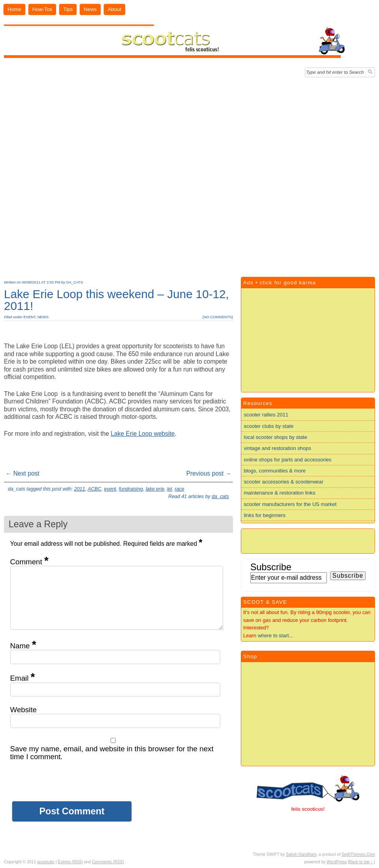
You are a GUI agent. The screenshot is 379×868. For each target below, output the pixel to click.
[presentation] (70, 786)
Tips (68, 9)
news (43, 317)
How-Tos (42, 9)
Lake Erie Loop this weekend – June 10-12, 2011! (116, 300)
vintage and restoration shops (278, 448)
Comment (29, 562)
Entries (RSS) (70, 862)
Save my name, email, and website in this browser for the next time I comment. (112, 753)
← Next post (23, 473)
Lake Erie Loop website (143, 434)
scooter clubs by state (269, 426)
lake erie (155, 489)
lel (169, 489)
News (90, 9)
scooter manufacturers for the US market (290, 504)
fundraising (131, 489)
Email (23, 678)
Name (23, 646)
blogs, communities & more (275, 471)
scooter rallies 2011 (266, 415)
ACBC (95, 489)
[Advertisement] (93, 175)
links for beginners (265, 515)
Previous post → (209, 473)
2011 (80, 489)
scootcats (46, 862)
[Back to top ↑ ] (361, 862)
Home (14, 9)
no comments (218, 317)
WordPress (337, 862)
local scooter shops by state (276, 437)
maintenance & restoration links (280, 493)
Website (23, 710)
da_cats (75, 282)
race (179, 489)
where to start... (276, 636)
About (114, 9)
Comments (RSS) (108, 862)
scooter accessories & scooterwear (284, 482)
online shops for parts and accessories (288, 460)
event (29, 317)
